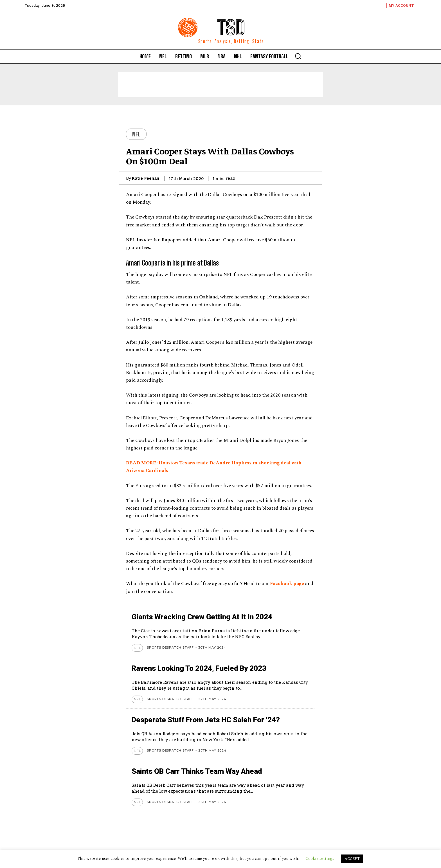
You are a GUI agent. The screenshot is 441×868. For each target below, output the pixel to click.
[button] (298, 56)
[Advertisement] (220, 85)
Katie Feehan (146, 178)
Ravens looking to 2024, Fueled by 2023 (206, 668)
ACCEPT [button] (352, 859)
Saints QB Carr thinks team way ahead (204, 771)
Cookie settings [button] (320, 859)
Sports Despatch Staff (170, 647)
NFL (136, 134)
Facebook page (287, 584)
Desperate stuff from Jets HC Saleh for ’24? (214, 720)
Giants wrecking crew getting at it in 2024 (210, 617)
